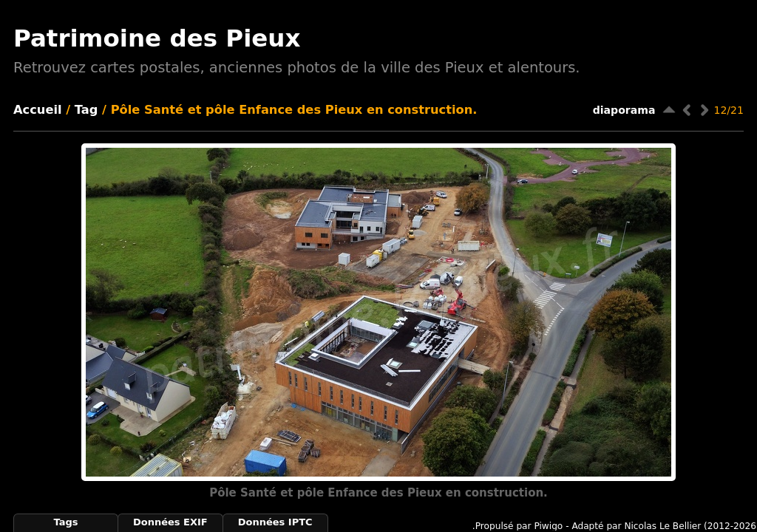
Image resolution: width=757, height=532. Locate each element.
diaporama (624, 110)
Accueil (38, 110)
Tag (86, 110)
